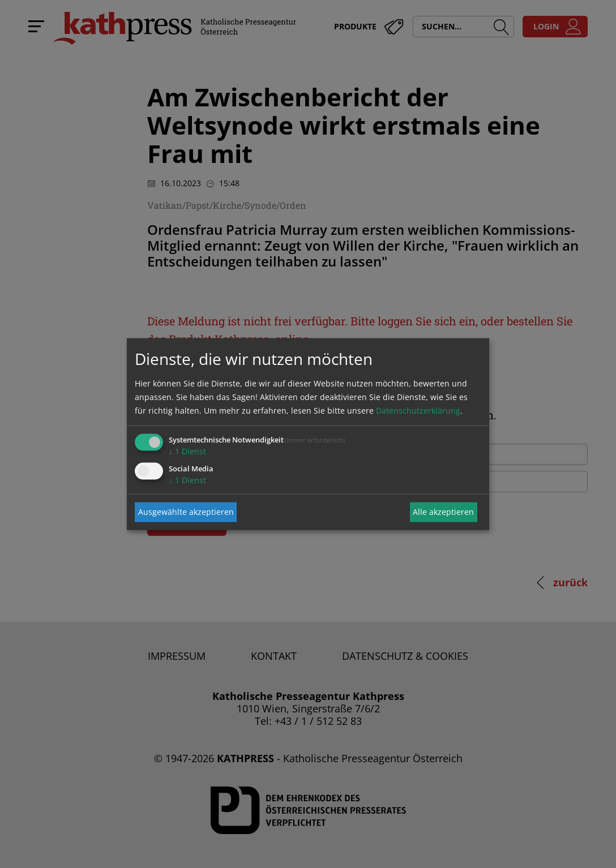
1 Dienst (187, 451)
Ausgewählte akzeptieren (186, 512)
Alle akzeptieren (443, 512)
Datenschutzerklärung (418, 410)
